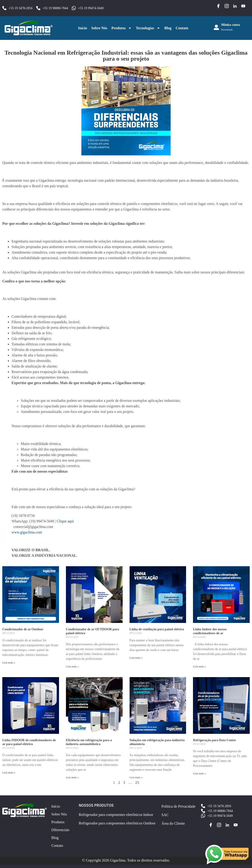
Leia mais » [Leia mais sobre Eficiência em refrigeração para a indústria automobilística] (72, 777)
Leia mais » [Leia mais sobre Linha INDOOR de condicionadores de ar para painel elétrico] (9, 773)
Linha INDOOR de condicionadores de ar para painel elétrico (29, 742)
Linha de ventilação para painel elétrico (157, 629)
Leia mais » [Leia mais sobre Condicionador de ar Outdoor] (9, 663)
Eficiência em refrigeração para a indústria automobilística (89, 742)
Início (83, 28)
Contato (182, 28)
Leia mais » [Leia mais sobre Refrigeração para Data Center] (199, 773)
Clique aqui (65, 521)
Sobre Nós (99, 28)
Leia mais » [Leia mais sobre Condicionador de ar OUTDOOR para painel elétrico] (72, 667)
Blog (168, 28)
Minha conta (230, 25)
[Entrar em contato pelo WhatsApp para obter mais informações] (227, 855)
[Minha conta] (216, 27)
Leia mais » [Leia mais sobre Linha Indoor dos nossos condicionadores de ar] (199, 667)
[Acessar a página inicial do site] (29, 28)
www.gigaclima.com (27, 532)
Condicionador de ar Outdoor (23, 629)
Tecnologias (148, 28)
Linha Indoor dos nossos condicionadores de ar (210, 631)
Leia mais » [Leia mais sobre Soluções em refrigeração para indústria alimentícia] (136, 777)
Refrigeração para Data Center (214, 740)
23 (137, 783)
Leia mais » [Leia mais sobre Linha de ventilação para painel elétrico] (136, 658)
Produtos (122, 28)
